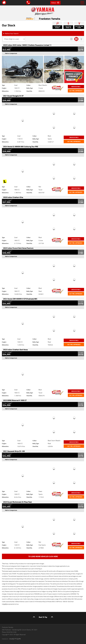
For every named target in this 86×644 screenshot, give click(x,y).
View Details (76, 87)
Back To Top (43, 617)
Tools (55, 3)
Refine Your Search (11, 33)
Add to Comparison (11, 53)
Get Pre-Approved (76, 91)
